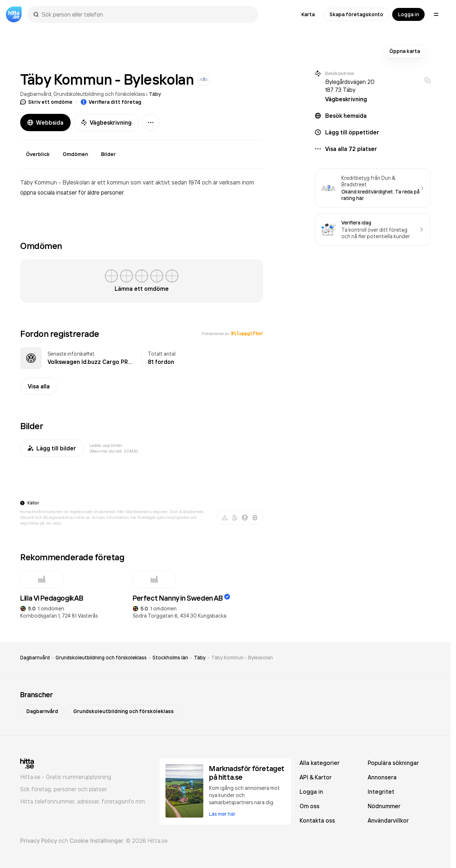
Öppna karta (405, 51)
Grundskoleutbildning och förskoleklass (99, 94)
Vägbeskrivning (106, 123)
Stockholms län (170, 658)
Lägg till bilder (52, 448)
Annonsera (382, 777)
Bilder (108, 154)
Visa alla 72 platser (351, 149)
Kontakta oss (317, 820)
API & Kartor (316, 777)
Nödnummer (384, 806)
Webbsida (45, 123)
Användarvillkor (388, 820)
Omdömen (75, 154)
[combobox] (146, 14)
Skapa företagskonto (356, 14)
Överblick (38, 154)
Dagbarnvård (36, 94)
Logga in (408, 14)
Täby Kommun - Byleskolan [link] (242, 658)
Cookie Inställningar (96, 841)
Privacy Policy (39, 841)
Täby (155, 94)
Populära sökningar (393, 763)
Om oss (309, 806)
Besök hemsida (346, 116)
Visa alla (39, 386)
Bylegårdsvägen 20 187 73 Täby (350, 86)
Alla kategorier (320, 763)
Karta (308, 14)
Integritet (381, 792)
